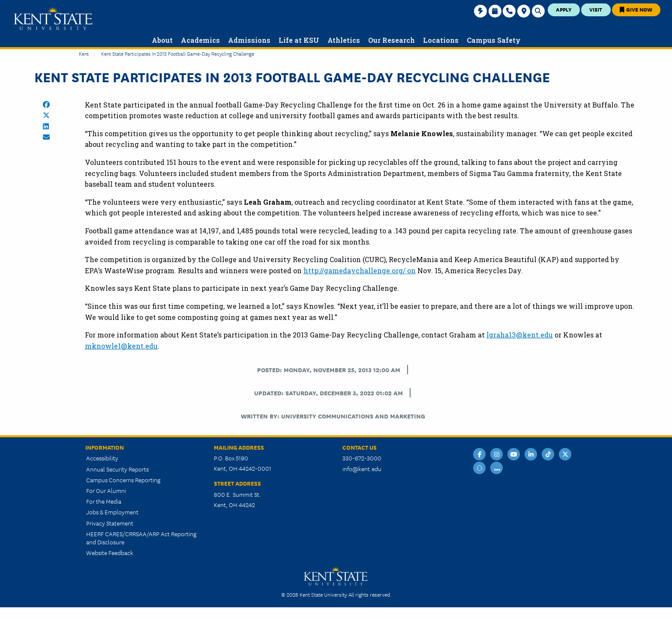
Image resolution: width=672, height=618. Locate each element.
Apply (564, 9)
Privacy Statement (110, 523)
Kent (84, 53)
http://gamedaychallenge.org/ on (360, 270)
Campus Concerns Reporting (123, 480)
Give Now (636, 9)
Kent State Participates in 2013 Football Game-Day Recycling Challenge (178, 53)
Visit (596, 9)
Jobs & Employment (112, 512)
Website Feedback (110, 552)
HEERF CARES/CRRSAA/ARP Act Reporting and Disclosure (141, 538)
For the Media (104, 501)
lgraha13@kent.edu (520, 335)
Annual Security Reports (117, 469)
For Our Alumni (106, 490)
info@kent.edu (362, 469)
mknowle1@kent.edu (121, 346)
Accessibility (102, 458)
